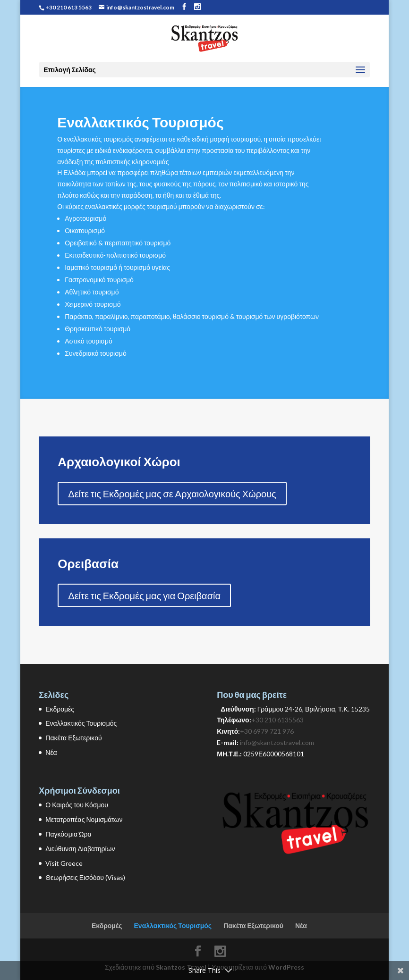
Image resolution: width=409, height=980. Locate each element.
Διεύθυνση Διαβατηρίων (80, 849)
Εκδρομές (60, 709)
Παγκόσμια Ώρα (68, 834)
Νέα (51, 752)
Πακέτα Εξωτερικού (73, 738)
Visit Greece (64, 863)
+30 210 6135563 (277, 720)
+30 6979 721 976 (267, 731)
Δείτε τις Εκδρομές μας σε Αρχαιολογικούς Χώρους (172, 494)
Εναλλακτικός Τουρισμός (81, 723)
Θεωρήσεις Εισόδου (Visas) (85, 877)
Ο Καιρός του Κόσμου (77, 805)
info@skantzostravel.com (277, 742)
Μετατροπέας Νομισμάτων (84, 819)
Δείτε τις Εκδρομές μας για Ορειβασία (144, 595)
